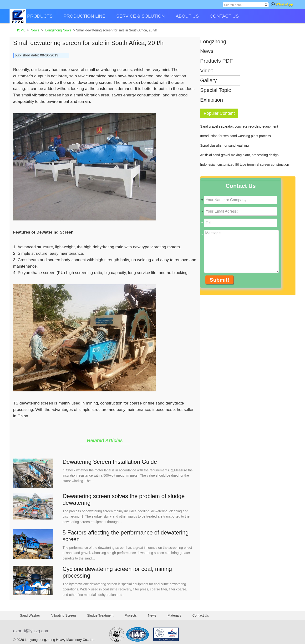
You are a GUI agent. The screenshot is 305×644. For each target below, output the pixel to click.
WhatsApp (282, 4)
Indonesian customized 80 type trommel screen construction (245, 165)
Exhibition (211, 100)
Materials (174, 615)
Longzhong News (213, 46)
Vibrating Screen (64, 615)
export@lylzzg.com (31, 631)
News (152, 615)
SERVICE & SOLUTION (140, 16)
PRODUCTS (40, 16)
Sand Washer (30, 615)
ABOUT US (187, 16)
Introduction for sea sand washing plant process (236, 136)
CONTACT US (224, 16)
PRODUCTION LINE (84, 16)
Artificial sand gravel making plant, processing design (239, 155)
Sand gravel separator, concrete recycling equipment (239, 126)
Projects (131, 615)
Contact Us (201, 615)
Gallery (208, 80)
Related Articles (105, 440)
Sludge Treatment (100, 615)
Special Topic (216, 90)
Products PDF (216, 61)
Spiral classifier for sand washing (224, 145)
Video (207, 71)
